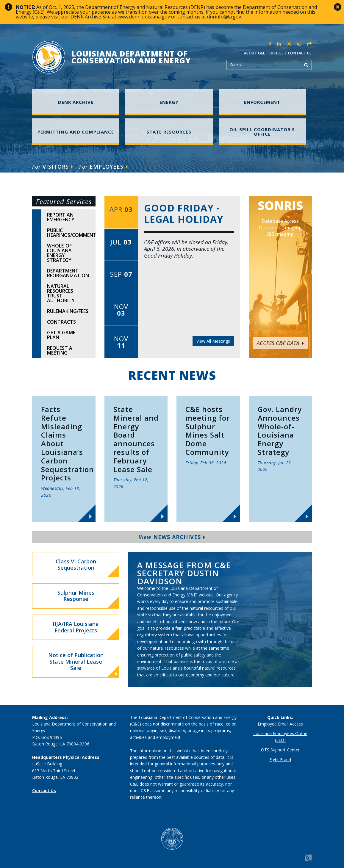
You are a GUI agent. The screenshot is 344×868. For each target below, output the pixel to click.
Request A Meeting (60, 350)
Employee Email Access (280, 724)
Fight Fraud (280, 760)
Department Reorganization (68, 273)
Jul (121, 242)
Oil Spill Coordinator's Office (262, 132)
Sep (121, 274)
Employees (104, 167)
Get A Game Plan (61, 335)
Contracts (61, 322)
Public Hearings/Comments (71, 233)
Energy (169, 102)
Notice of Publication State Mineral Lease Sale (83, 664)
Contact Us (300, 53)
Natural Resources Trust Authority (61, 293)
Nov (121, 310)
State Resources (169, 132)
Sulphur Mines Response (76, 596)
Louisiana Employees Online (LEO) (280, 737)
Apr (121, 209)
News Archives (172, 537)
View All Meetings (213, 341)
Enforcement (262, 102)
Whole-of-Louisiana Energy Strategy (60, 253)
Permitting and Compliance (76, 132)
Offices (277, 53)
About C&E (255, 53)
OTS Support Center (280, 750)
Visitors (53, 167)
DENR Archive (76, 102)
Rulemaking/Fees (68, 311)
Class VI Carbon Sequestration (76, 565)
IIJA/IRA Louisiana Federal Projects (76, 627)
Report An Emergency (61, 217)
